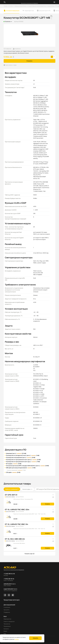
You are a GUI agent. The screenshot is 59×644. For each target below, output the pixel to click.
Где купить (7, 610)
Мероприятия (7, 619)
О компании (7, 607)
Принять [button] (35, 638)
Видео (5, 631)
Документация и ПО (45, 11)
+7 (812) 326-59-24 (9, 579)
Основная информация (13, 11)
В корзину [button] (29, 61)
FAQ (5, 634)
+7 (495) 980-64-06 (9, 574)
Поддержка (7, 612)
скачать (19, 453)
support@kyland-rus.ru (10, 589)
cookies (17, 639)
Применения (7, 626)
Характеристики (29, 11)
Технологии (7, 624)
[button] (29, 554)
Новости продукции (9, 621)
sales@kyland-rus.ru (10, 584)
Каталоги (6, 629)
